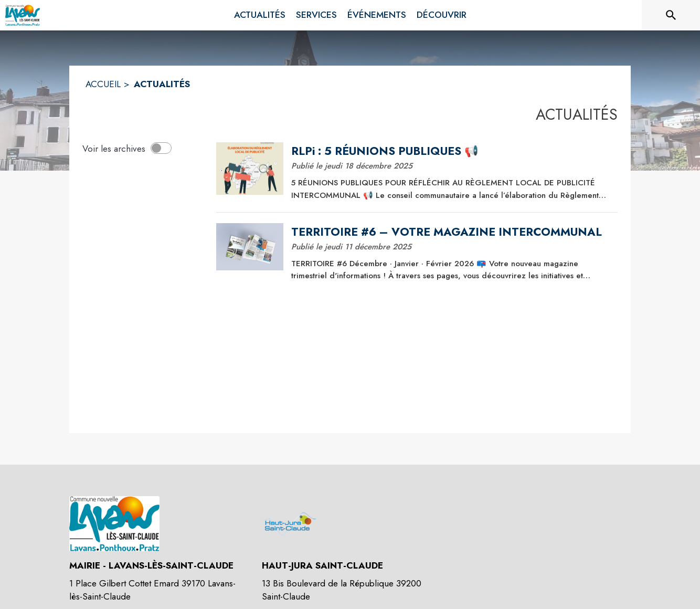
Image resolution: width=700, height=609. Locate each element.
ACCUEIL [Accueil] (103, 84)
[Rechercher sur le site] (671, 15)
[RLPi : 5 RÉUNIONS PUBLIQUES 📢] (451, 151)
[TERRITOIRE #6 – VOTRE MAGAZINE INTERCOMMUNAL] (451, 232)
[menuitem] (260, 15)
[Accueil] (23, 15)
